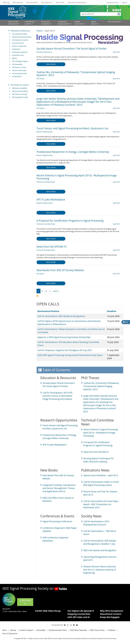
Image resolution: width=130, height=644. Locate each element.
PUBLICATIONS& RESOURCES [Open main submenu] (13, 23)
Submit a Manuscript (19, 70)
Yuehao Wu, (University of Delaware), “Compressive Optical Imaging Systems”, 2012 (101, 386)
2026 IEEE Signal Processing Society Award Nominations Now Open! (70, 355)
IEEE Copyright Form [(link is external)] (20, 97)
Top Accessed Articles (19, 73)
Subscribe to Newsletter (77, 3)
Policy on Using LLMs (19, 46)
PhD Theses (41, 79)
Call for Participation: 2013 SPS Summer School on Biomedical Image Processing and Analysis (57, 396)
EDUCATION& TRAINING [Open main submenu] (46, 23)
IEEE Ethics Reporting (78, 630)
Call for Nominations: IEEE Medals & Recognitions (61, 316)
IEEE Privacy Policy (97, 630)
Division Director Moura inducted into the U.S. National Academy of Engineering (100, 570)
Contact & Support (26, 630)
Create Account (113, 3)
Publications (16, 49)
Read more (51, 64)
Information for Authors (20, 40)
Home (40, 31)
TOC (126, 322)
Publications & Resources (20, 31)
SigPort (15, 58)
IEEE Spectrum (47, 3)
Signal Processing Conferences (57, 521)
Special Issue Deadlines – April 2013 (101, 475)
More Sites (60, 3)
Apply (119, 14)
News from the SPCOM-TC (96, 452)
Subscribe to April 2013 (37, 296)
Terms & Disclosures (10, 634)
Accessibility (41, 630)
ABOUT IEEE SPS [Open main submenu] (94, 23)
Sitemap (13, 630)
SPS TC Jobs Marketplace (55, 445)
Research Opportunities (45, 132)
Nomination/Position (48, 311)
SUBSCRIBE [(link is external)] (25, 602)
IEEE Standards (32, 3)
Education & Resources (44, 52)
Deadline (112, 311)
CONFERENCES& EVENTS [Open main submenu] (30, 23)
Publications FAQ (18, 55)
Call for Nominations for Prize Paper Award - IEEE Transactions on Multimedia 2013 (101, 504)
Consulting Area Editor (20, 34)
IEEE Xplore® (18, 3)
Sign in (125, 3)
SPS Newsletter (17, 64)
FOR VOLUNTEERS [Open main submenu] (114, 22)
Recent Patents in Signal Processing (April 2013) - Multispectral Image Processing (100, 433)
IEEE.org (6, 3)
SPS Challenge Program (20, 61)
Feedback (112, 630)
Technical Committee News (46, 182)
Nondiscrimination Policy (58, 630)
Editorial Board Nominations (22, 37)
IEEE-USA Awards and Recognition (100, 550)
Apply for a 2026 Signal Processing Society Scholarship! (64, 337)
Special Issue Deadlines (20, 91)
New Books (40, 274)
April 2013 (117, 52)
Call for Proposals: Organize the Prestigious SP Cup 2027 (65, 350)
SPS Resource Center (19, 67)
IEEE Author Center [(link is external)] (19, 94)
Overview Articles (18, 43)
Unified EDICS (17, 76)
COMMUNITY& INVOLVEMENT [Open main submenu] (64, 23)
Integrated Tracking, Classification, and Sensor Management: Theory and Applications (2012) (59, 488)
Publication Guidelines (20, 52)
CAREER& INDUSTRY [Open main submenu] (79, 23)
